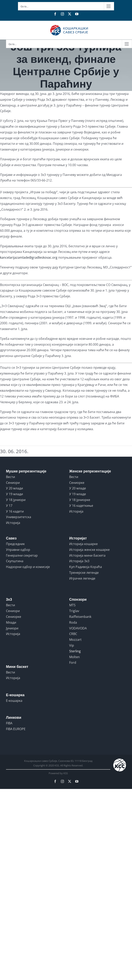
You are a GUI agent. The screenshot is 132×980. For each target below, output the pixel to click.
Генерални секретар (22, 555)
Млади (11, 622)
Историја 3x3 (79, 561)
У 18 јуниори (16, 500)
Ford (73, 663)
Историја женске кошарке (89, 550)
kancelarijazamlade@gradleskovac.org (29, 257)
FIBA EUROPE (16, 729)
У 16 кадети (15, 511)
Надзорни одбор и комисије (28, 567)
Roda (73, 622)
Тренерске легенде (84, 573)
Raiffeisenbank (80, 617)
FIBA (9, 723)
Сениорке (77, 483)
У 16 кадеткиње (81, 506)
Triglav (74, 611)
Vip (72, 645)
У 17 (9, 506)
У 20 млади (14, 488)
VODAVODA (78, 628)
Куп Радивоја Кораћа (86, 567)
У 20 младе (78, 488)
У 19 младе (78, 494)
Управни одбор (18, 550)
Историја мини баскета (87, 555)
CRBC (73, 634)
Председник (15, 544)
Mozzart (75, 640)
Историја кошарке (83, 544)
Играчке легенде (82, 578)
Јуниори (12, 628)
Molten (74, 657)
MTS (72, 605)
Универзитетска (19, 517)
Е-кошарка (14, 701)
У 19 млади (14, 494)
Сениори (13, 483)
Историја (13, 523)
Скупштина (15, 561)
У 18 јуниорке (80, 500)
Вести (10, 477)
